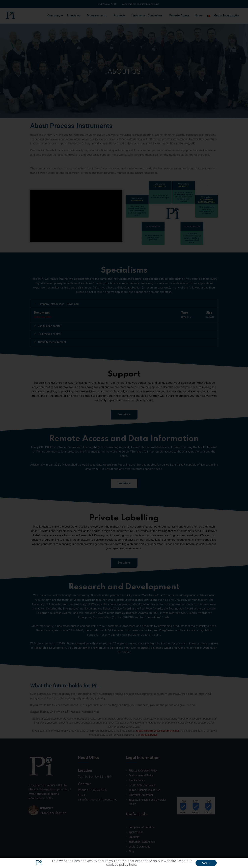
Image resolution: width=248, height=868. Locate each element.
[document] (124, 434)
